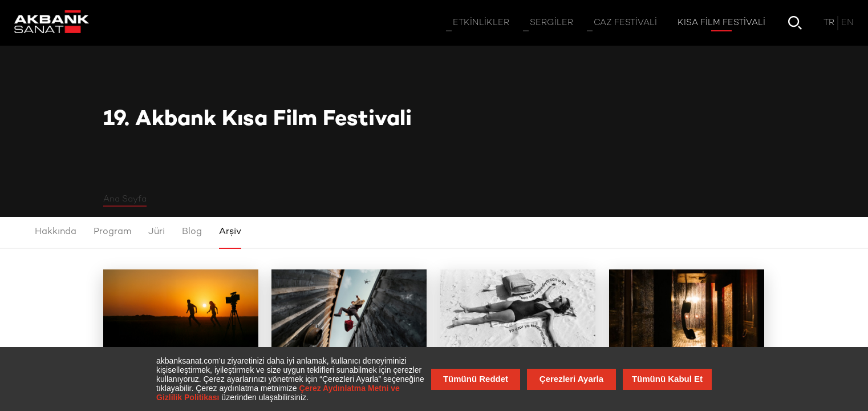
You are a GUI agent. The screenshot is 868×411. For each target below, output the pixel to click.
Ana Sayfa (125, 199)
